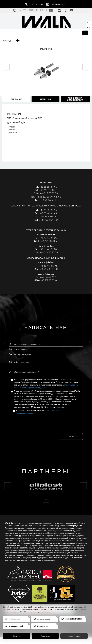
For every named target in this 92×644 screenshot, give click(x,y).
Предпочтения (43, 626)
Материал (46, 99)
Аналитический (43, 619)
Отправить (71, 436)
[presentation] (46, 421)
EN (42, 10)
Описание (16, 99)
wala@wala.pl (56, 4)
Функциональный (16, 626)
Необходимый (14, 619)
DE (46, 10)
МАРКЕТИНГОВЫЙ (74, 619)
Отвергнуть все (74, 636)
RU (51, 10)
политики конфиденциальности (38, 612)
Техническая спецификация (75, 99)
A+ (88, 28)
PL (38, 10)
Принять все (45, 636)
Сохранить (17, 636)
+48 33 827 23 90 (34, 4)
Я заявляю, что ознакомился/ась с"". (37, 412)
